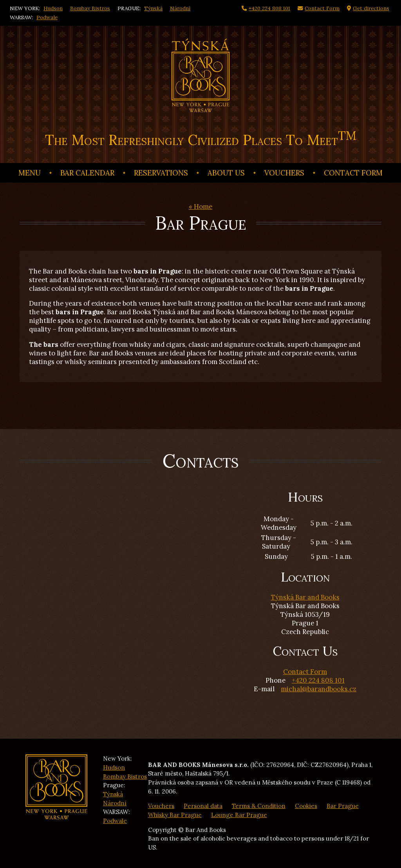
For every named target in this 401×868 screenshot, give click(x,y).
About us (226, 173)
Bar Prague (343, 806)
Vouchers (284, 173)
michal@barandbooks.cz (319, 689)
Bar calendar (87, 173)
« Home (200, 207)
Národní (180, 8)
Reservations (161, 173)
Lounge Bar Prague (239, 815)
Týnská (153, 8)
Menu (30, 173)
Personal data (203, 806)
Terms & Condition (259, 806)
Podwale (47, 17)
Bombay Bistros (90, 8)
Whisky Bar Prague (175, 815)
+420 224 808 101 (318, 680)
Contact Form (353, 173)
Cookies (306, 806)
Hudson (53, 8)
